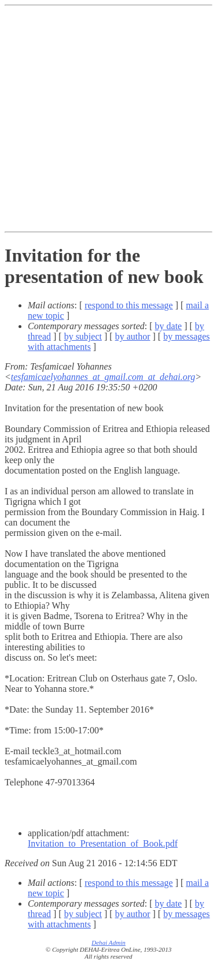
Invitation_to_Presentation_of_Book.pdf (103, 843)
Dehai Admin (108, 942)
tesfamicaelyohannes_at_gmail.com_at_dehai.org (103, 377)
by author (133, 336)
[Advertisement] (108, 119)
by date (169, 326)
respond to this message (128, 305)
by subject (83, 336)
